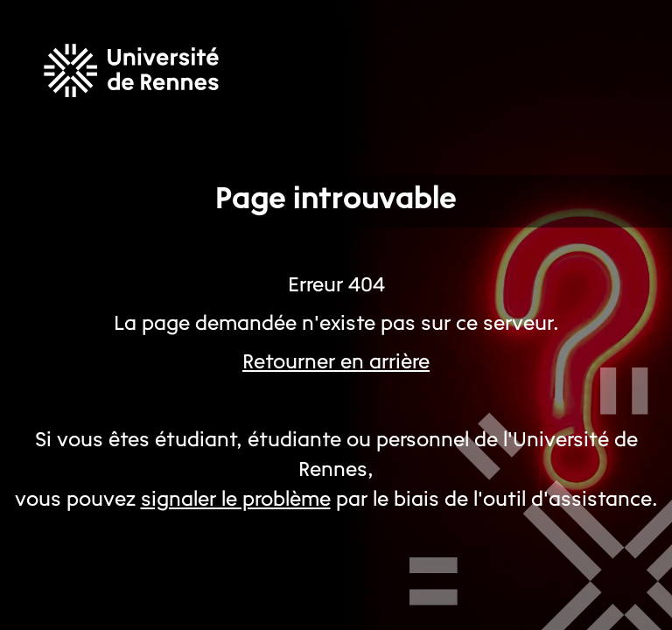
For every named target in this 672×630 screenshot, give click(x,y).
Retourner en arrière (336, 363)
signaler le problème (236, 500)
